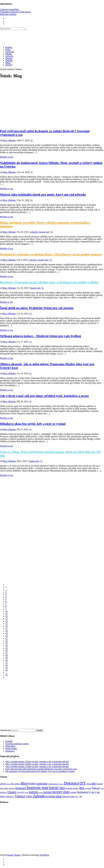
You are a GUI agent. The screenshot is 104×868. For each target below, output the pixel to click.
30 (6, 660)
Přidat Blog (10, 746)
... (6, 589)
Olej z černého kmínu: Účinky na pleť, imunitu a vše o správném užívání (37, 762)
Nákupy (9, 65)
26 (6, 651)
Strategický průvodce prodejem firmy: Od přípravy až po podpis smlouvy (51, 254)
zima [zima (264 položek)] (59, 796)
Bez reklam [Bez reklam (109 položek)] (16, 784)
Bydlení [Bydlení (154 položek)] (32, 784)
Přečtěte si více (7, 157)
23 (6, 643)
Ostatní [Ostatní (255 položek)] (12, 792)
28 (6, 655)
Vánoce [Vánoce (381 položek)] (20, 796)
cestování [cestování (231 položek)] (42, 784)
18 (6, 631)
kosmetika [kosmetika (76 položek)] (69, 788)
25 (6, 648)
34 (6, 670)
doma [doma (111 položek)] (89, 784)
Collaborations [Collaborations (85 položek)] (53, 784)
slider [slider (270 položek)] (66, 792)
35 (6, 675)
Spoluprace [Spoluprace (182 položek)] (83, 792)
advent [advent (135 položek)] (3, 784)
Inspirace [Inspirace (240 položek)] (21, 788)
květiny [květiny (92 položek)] (76, 788)
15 (6, 624)
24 (6, 646)
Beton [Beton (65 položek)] (8, 784)
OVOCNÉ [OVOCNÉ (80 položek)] (20, 792)
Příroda (9, 54)
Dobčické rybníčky (8, 14)
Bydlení (9, 47)
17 (6, 629)
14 (6, 621)
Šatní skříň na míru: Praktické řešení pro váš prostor (37, 308)
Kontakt (9, 741)
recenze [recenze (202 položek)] (48, 792)
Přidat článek (11, 749)
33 (6, 668)
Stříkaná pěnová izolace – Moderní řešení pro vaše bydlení (40, 336)
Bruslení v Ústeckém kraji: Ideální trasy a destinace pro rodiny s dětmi (49, 282)
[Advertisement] (52, 105)
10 (6, 611)
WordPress (44, 855)
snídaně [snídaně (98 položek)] (73, 792)
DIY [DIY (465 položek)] (83, 783)
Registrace (10, 751)
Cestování (10, 52)
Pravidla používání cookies (17, 744)
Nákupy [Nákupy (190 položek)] (96, 788)
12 (6, 616)
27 (6, 653)
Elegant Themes (13, 855)
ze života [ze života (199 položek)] (50, 796)
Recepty (9, 58)
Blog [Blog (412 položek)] (24, 783)
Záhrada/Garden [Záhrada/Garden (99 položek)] (68, 797)
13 (6, 619)
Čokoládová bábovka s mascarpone (15, 12)
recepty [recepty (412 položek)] (57, 792)
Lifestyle (9, 56)
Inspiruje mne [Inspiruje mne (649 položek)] (38, 788)
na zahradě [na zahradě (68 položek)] (88, 788)
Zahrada (9, 60)
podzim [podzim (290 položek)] (33, 792)
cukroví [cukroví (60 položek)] (61, 784)
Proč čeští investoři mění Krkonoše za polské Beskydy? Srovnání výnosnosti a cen (41, 769)
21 (6, 638)
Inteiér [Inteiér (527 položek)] (54, 788)
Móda (8, 63)
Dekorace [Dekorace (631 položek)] (71, 783)
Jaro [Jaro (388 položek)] (62, 788)
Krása (8, 50)
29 (6, 658)
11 (6, 614)
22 (6, 641)
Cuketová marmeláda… (10, 9)
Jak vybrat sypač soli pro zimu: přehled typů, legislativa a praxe (44, 396)
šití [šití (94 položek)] (81, 797)
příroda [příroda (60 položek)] (41, 793)
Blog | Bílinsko (9, 140)
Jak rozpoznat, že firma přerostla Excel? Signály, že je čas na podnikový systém (40, 771)
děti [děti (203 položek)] (94, 784)
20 (6, 636)
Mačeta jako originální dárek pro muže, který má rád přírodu (43, 194)
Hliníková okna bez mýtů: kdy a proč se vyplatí (33, 424)
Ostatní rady (44, 232)
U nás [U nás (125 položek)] (92, 792)
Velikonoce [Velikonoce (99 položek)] (10, 797)
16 (6, 626)
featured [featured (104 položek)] (100, 784)
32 (6, 665)
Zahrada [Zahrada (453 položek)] (39, 796)
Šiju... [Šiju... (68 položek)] (77, 797)
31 (6, 663)
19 (6, 633)
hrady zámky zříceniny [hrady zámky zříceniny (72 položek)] (7, 788)
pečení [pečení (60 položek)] (26, 793)
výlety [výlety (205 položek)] (29, 796)
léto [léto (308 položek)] (82, 788)
